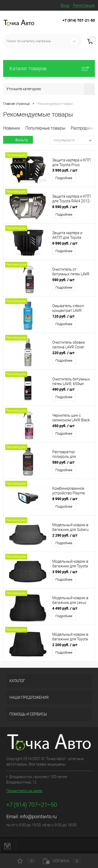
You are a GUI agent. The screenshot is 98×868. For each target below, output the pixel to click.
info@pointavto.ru (38, 817)
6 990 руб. (65, 243)
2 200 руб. (65, 645)
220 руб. (63, 353)
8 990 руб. (65, 499)
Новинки (11, 128)
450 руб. (63, 426)
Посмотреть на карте (24, 791)
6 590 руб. (65, 207)
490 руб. (63, 389)
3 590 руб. (65, 572)
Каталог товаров (49, 68)
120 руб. (63, 316)
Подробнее (64, 178)
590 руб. (63, 280)
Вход (65, 5)
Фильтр (18, 140)
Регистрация (84, 5)
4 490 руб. (65, 608)
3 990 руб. (65, 170)
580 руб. (63, 462)
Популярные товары (45, 128)
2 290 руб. (65, 535)
